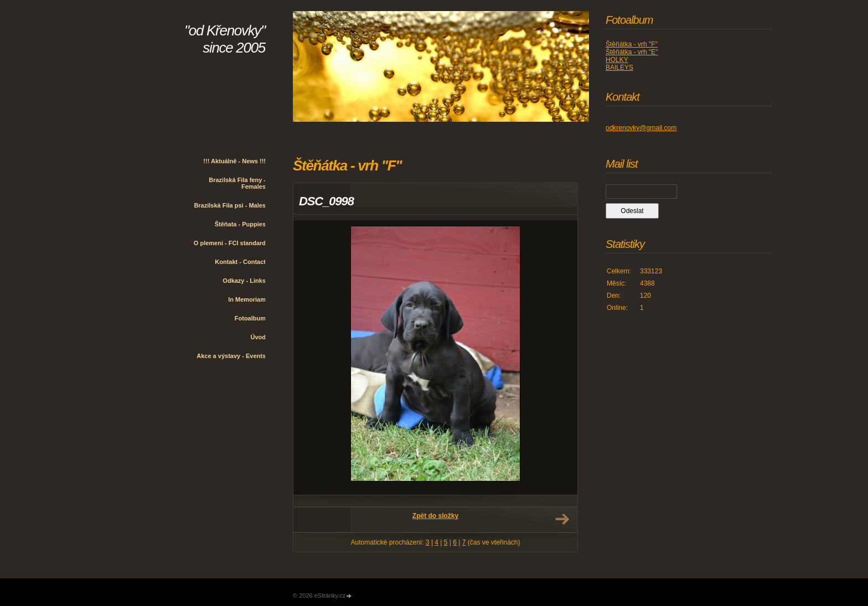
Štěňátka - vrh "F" (632, 44)
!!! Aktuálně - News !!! (234, 161)
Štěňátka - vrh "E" (632, 52)
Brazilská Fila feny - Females (237, 183)
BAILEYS (619, 68)
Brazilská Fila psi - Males (230, 205)
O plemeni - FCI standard (230, 243)
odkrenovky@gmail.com (641, 128)
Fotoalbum (250, 318)
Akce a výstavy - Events (231, 356)
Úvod (259, 337)
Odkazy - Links (244, 281)
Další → (562, 519)
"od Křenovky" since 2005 (225, 39)
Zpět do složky (435, 516)
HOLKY (617, 60)
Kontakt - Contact (240, 262)
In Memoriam (247, 299)
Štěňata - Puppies (240, 224)
